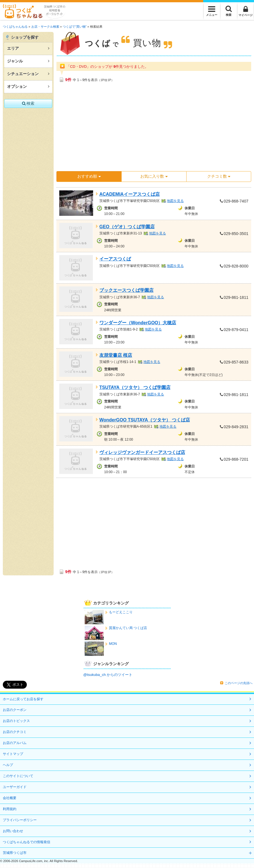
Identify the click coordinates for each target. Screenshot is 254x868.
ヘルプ (8, 765)
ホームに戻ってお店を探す (23, 699)
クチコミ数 (219, 176)
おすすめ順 (89, 176)
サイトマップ (13, 754)
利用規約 (10, 809)
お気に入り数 (154, 176)
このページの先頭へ (239, 683)
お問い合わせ (13, 831)
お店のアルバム (15, 743)
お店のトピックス (16, 721)
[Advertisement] (133, 129)
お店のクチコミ (15, 732)
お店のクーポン (15, 710)
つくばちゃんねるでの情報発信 (27, 842)
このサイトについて (18, 776)
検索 (28, 103)
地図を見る (175, 201)
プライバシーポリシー (20, 820)
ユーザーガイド (15, 787)
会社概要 (10, 798)
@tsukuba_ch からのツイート (108, 675)
